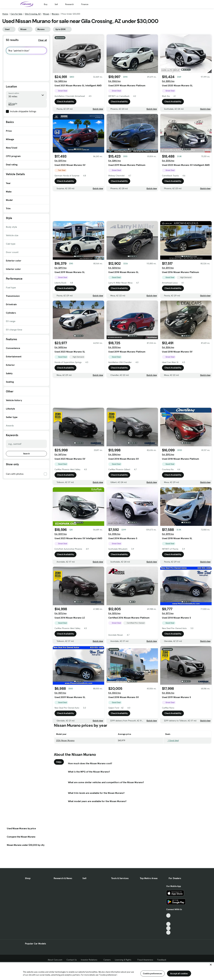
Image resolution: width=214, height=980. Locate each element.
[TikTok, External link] (168, 915)
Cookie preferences (153, 973)
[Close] (211, 965)
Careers (107, 960)
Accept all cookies (179, 973)
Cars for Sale (16, 14)
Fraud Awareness (145, 960)
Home (5, 14)
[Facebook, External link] (168, 920)
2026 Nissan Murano (65, 740)
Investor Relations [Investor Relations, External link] (90, 960)
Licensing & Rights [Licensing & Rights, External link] (124, 960)
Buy (46, 4)
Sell (56, 4)
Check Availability (65, 102)
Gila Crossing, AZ (33, 14)
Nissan (46, 14)
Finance (85, 4)
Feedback (162, 960)
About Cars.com (55, 960)
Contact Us (72, 960)
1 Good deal (172, 740)
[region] (107, 971)
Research (69, 4)
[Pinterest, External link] (168, 932)
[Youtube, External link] (168, 924)
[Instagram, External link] (168, 928)
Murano (55, 14)
